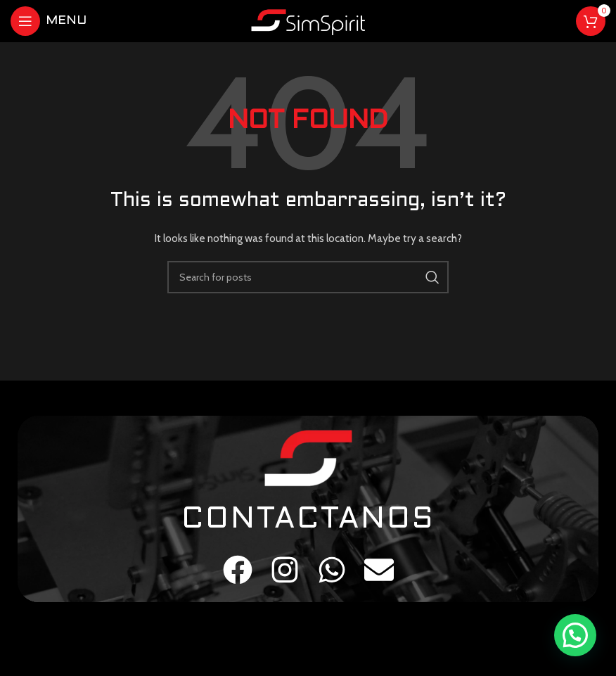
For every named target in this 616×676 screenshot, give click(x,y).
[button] (575, 635)
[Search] (308, 277)
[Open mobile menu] (49, 21)
